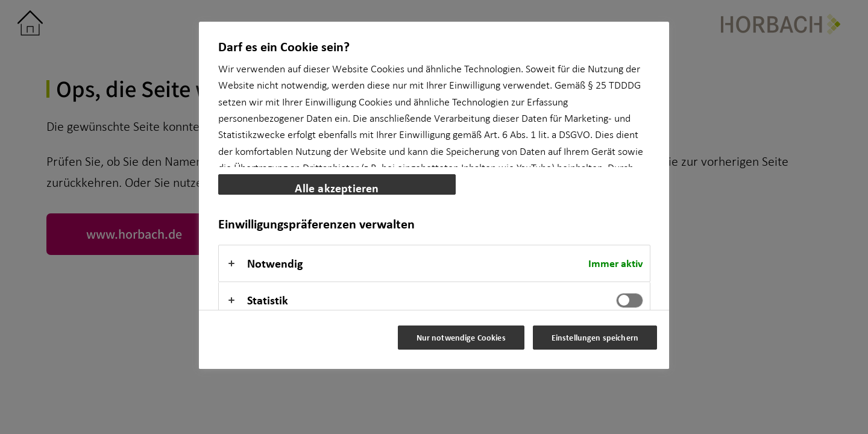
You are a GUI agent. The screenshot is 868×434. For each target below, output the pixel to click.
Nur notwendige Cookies (461, 337)
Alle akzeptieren (337, 187)
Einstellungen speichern (595, 337)
